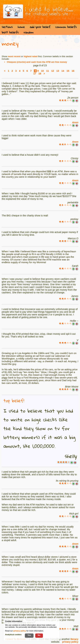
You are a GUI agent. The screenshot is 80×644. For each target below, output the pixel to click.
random (29, 32)
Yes (29, 635)
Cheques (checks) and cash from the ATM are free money (37, 62)
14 (63, 71)
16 (73, 71)
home (21, 27)
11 (47, 71)
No (39, 635)
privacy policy (70, 642)
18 (40, 74)
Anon (75, 122)
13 (58, 71)
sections (7, 27)
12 (53, 71)
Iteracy (74, 639)
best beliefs (10, 32)
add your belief (40, 27)
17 (35, 74)
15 (68, 71)
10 (42, 71)
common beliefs (66, 27)
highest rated (31, 56)
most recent (14, 56)
